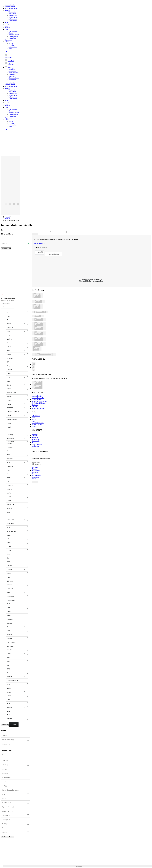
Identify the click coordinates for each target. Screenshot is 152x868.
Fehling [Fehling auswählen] (5, 794)
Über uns (35, 434)
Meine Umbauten (14, 78)
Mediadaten (35, 446)
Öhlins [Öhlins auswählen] (5, 824)
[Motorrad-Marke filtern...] (9, 301)
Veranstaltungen (14, 17)
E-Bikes (11, 43)
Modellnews (12, 14)
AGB (33, 443)
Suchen (35, 482)
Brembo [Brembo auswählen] (5, 773)
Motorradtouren (13, 31)
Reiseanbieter (13, 38)
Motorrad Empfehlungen (40, 401)
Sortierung (38, 247)
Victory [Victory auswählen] (5, 828)
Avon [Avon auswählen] (4, 769)
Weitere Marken (6, 248)
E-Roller (11, 45)
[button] (6, 51)
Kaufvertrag (36, 405)
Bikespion (12, 76)
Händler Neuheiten (38, 423)
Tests (10, 49)
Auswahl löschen (54, 254)
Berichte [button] (7, 10)
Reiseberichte (13, 19)
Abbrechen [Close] (5, 725)
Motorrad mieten (14, 35)
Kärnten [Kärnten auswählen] (5, 735)
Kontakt (34, 436)
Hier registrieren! (40, 243)
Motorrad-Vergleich (38, 408)
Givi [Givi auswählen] (4, 798)
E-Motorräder (13, 47)
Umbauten (35, 407)
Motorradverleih (36, 475)
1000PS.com (36, 416)
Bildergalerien (36, 470)
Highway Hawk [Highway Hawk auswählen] (7, 811)
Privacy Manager (37, 444)
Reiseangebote (13, 36)
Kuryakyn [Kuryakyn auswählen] (6, 820)
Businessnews (13, 15)
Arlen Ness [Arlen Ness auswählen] (6, 760)
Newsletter (35, 437)
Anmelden (12, 69)
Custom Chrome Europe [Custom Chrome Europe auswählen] (10, 790)
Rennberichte (13, 21)
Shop (6, 26)
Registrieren (12, 71)
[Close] (3, 295)
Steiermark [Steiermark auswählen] (6, 744)
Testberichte (12, 12)
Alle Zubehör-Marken (8, 837)
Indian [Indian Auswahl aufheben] (4, 244)
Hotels (11, 33)
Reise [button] (6, 29)
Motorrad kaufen (10, 5)
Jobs (33, 421)
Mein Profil (12, 80)
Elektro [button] (7, 42)
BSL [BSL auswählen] (4, 782)
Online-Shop (35, 477)
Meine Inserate (13, 73)
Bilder (7, 22)
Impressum (35, 439)
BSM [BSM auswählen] (4, 786)
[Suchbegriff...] (40, 462)
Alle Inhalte (35, 467)
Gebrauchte (35, 472)
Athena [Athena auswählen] (5, 765)
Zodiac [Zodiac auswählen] (5, 832)
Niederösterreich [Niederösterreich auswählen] (8, 740)
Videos (7, 24)
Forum (34, 426)
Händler (7, 28)
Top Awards (8, 40)
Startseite (8, 217)
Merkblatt (12, 74)
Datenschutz (36, 441)
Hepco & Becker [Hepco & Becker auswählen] (8, 807)
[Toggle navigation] (2, 2)
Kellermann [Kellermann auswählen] (6, 815)
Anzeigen (14, 725)
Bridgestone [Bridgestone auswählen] (6, 777)
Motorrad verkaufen (11, 8)
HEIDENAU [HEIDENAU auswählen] (6, 803)
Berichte (34, 469)
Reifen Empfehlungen (39, 403)
